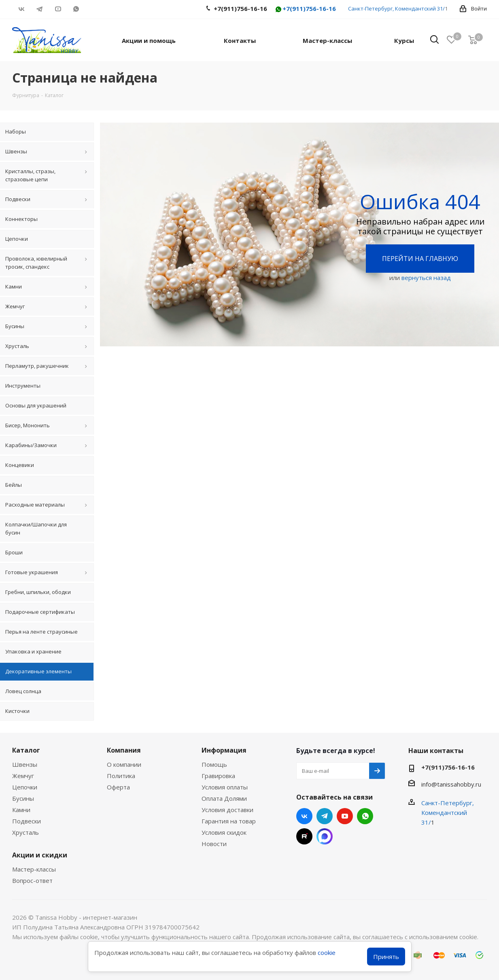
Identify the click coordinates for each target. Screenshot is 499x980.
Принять (386, 957)
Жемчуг (23, 776)
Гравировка (218, 776)
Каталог (26, 750)
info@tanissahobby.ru (451, 784)
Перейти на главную (420, 259)
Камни (21, 810)
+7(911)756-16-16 (305, 9)
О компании (124, 764)
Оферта (118, 787)
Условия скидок (224, 832)
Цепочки (25, 787)
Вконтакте (21, 9)
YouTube (58, 9)
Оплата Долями (224, 798)
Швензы (25, 764)
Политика (121, 776)
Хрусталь (25, 832)
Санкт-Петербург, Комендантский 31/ (396, 8)
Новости (214, 844)
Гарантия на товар (229, 821)
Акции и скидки (40, 855)
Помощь (214, 764)
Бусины (23, 798)
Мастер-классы (34, 869)
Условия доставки (227, 810)
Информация (224, 750)
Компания (124, 750)
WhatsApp (76, 9)
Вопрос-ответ (32, 880)
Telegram (39, 9)
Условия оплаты (225, 787)
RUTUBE (94, 9)
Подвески (27, 821)
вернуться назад (426, 278)
